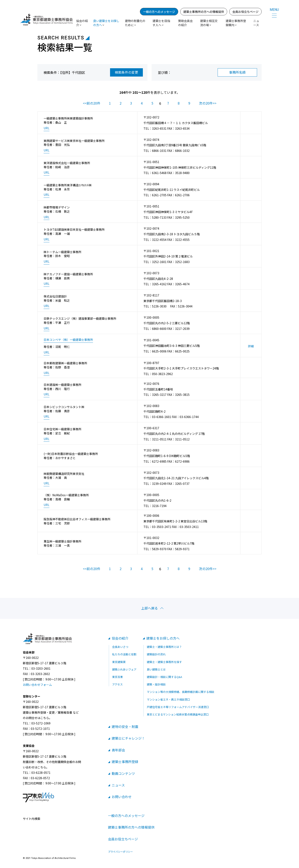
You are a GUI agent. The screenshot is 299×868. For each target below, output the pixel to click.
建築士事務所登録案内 (236, 23)
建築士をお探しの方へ (163, 638)
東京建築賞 (119, 662)
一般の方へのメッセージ (159, 12)
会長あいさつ (120, 647)
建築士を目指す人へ (161, 23)
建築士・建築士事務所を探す (164, 662)
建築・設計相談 (156, 684)
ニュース (256, 23)
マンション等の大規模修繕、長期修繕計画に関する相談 (181, 692)
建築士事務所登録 (125, 762)
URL (47, 128)
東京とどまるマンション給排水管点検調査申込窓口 (178, 714)
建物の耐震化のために (135, 23)
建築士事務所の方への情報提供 (204, 12)
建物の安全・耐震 (125, 727)
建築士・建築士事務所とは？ (164, 647)
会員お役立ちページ (245, 12)
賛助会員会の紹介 (185, 23)
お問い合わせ (122, 797)
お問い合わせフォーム (37, 685)
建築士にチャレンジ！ (128, 738)
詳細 (251, 346)
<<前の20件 (92, 103)
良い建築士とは (156, 669)
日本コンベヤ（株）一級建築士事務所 (68, 340)
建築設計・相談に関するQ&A (164, 677)
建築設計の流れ (156, 654)
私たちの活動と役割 (124, 654)
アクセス (117, 684)
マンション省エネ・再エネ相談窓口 (168, 699)
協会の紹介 (120, 638)
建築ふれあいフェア (124, 669)
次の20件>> (208, 103)
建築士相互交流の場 (209, 23)
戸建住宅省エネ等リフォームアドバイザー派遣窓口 (178, 707)
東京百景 (118, 677)
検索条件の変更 (126, 72)
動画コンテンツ (123, 773)
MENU (274, 10)
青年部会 (118, 750)
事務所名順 (237, 72)
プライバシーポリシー (120, 852)
